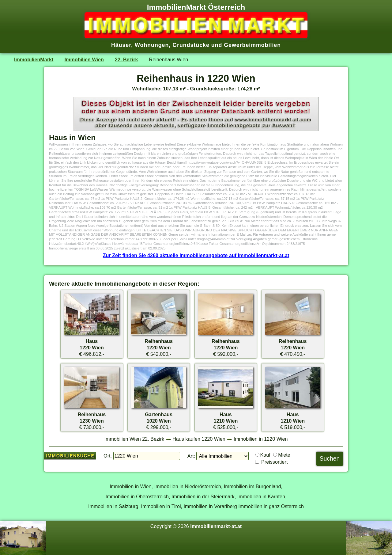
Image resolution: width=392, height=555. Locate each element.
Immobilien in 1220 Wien (261, 439)
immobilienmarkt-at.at (216, 526)
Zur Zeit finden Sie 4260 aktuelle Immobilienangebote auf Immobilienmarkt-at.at (196, 255)
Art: (191, 456)
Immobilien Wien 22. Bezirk (134, 439)
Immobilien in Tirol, (162, 506)
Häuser (121, 45)
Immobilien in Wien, (131, 486)
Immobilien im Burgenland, (253, 486)
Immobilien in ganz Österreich (271, 506)
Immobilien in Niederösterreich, (188, 486)
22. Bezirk (126, 59)
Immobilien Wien (84, 59)
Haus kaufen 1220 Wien (199, 439)
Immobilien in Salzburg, (114, 506)
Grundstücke (191, 45)
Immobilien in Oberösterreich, (138, 496)
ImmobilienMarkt (34, 59)
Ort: (108, 456)
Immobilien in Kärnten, (262, 496)
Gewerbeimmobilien (252, 45)
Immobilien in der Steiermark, (204, 496)
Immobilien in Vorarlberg (210, 506)
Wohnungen (152, 45)
